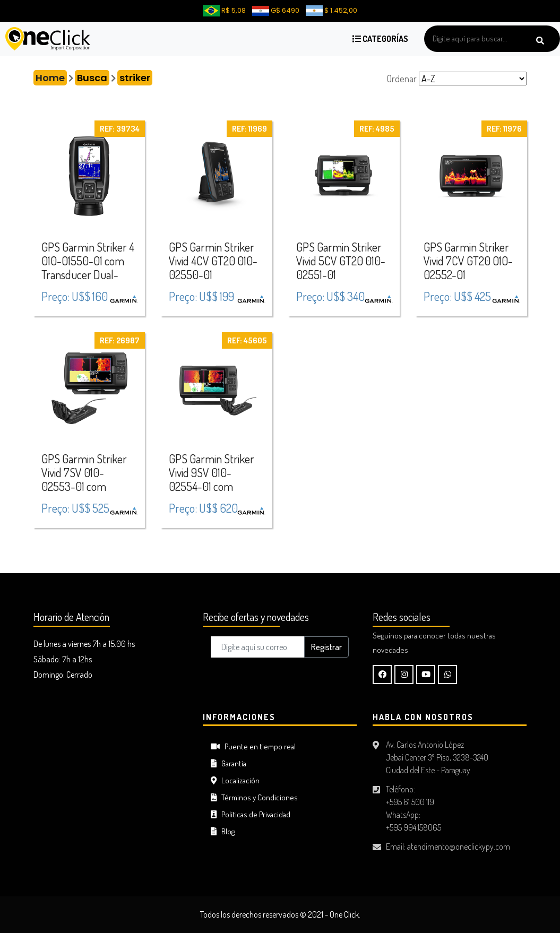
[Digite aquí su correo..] (258, 647)
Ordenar (402, 79)
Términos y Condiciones (254, 797)
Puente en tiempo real (253, 746)
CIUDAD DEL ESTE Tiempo (110, 752)
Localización (235, 780)
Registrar (326, 647)
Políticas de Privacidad (251, 814)
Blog (223, 831)
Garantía (229, 763)
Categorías (380, 39)
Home (50, 78)
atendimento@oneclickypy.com (459, 846)
